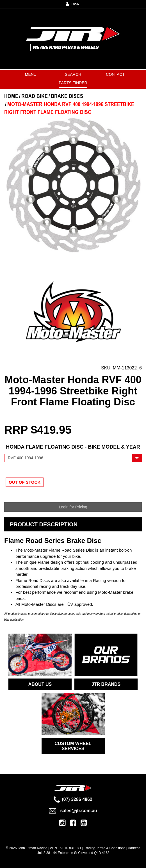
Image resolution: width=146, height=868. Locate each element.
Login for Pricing (73, 507)
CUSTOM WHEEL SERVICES (73, 746)
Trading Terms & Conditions (105, 848)
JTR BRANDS (106, 684)
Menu (31, 74)
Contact (115, 74)
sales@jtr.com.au (73, 811)
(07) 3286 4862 (73, 799)
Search (73, 74)
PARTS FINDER (73, 83)
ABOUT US (40, 684)
